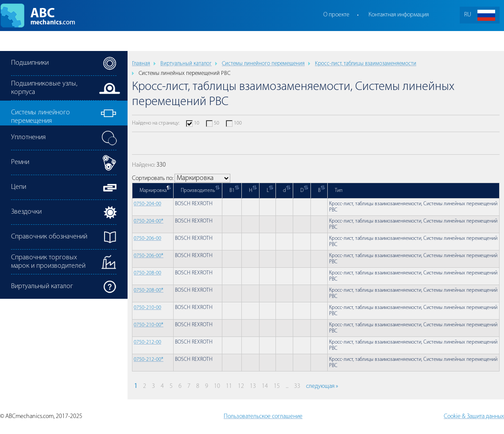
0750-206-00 (147, 239)
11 (229, 386)
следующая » (322, 386)
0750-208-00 (147, 273)
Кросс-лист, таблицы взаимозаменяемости (366, 64)
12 (241, 386)
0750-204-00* (149, 221)
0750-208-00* (149, 290)
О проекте (336, 15)
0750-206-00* (149, 256)
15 (277, 386)
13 (253, 386)
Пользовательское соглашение (263, 416)
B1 (232, 191)
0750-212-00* (149, 360)
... (287, 386)
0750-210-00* (149, 325)
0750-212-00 (147, 342)
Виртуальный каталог (186, 64)
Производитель (198, 191)
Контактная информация (399, 15)
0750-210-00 (147, 308)
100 (238, 123)
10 (197, 123)
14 (265, 386)
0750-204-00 (147, 204)
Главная (141, 64)
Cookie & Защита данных (474, 416)
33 (297, 386)
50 (217, 123)
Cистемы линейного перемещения (263, 64)
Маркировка (153, 191)
